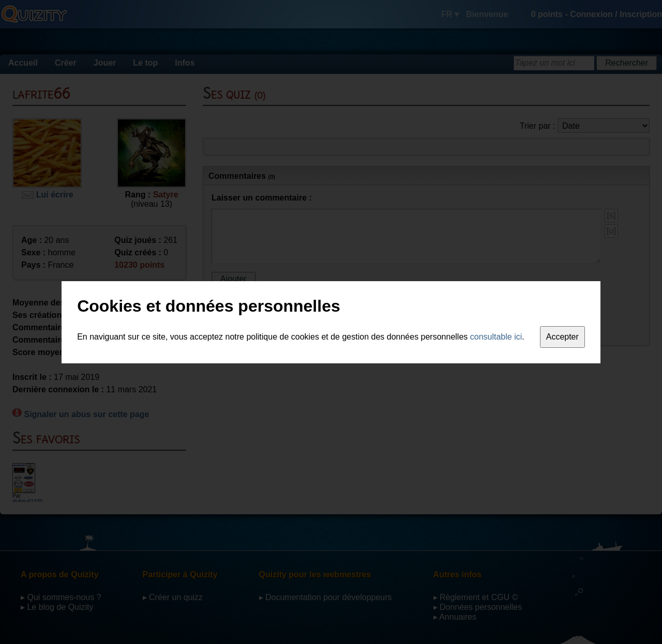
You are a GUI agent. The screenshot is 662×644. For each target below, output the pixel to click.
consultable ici (496, 337)
